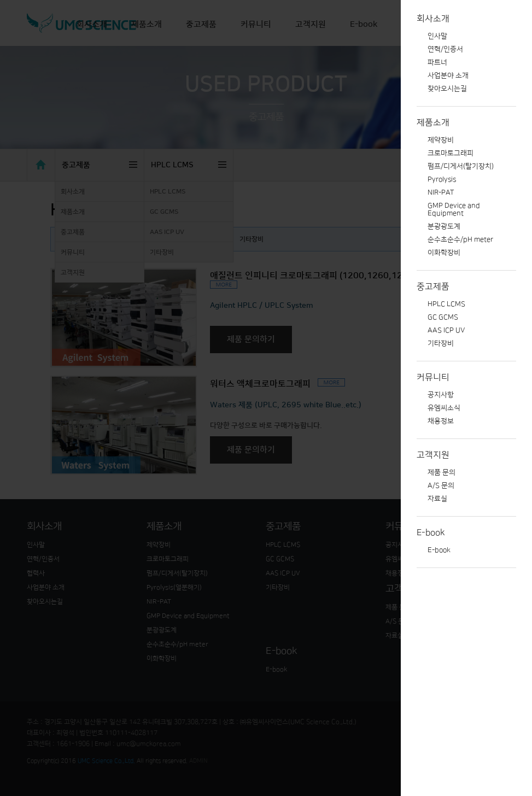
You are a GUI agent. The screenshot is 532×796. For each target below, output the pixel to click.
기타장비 (441, 343)
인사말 (437, 36)
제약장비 (441, 140)
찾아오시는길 (447, 89)
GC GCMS (443, 317)
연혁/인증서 (445, 49)
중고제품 (433, 286)
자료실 (437, 499)
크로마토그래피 (451, 153)
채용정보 (441, 421)
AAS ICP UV (446, 330)
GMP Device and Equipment (454, 209)
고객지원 (433, 455)
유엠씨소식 (444, 408)
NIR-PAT (441, 192)
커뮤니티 (433, 377)
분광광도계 (444, 226)
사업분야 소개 (448, 75)
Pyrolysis (442, 179)
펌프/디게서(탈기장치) (461, 166)
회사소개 (433, 19)
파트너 (437, 62)
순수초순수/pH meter (460, 239)
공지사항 (441, 395)
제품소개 (433, 122)
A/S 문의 (441, 485)
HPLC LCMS (446, 304)
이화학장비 (444, 253)
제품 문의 (442, 472)
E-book (431, 532)
